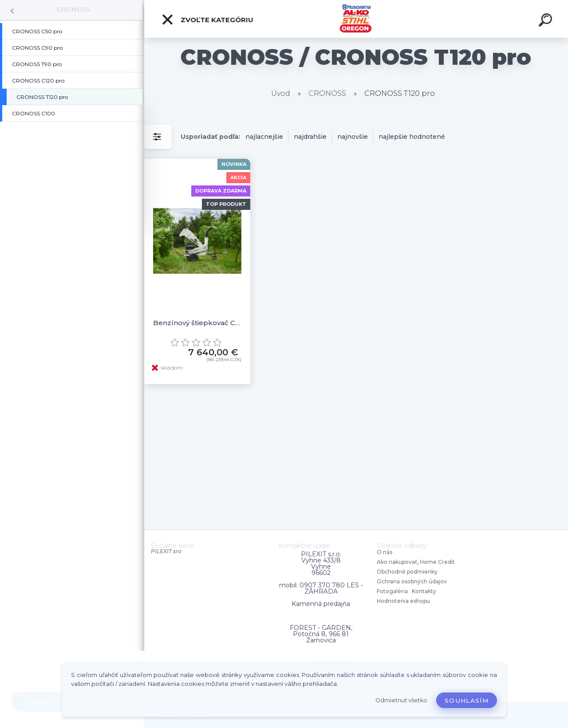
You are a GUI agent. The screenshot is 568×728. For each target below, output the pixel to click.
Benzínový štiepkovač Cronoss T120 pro (197, 323)
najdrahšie (310, 137)
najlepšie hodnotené (412, 137)
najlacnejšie (264, 137)
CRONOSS (73, 9)
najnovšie (353, 137)
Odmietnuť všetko (401, 700)
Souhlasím (467, 700)
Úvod (281, 93)
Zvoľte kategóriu (207, 20)
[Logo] (356, 19)
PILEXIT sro (166, 551)
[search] (547, 21)
